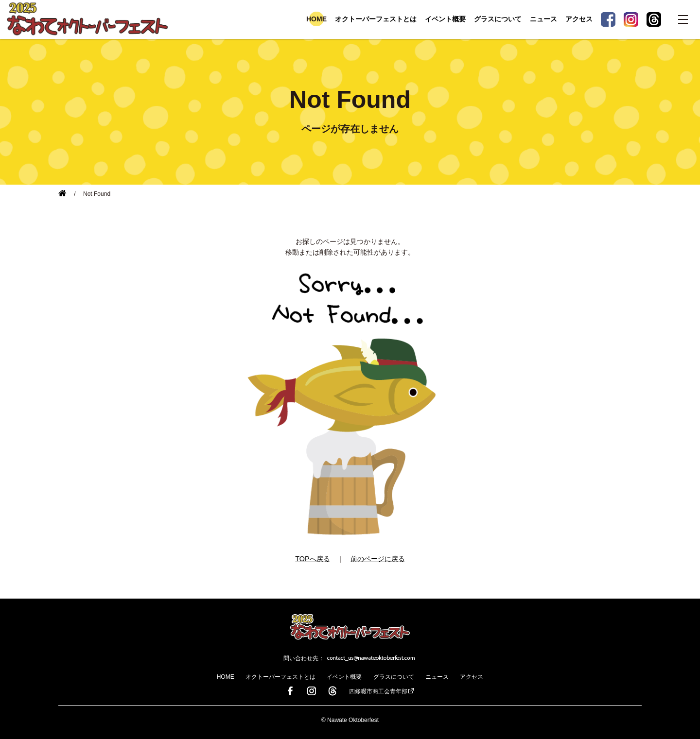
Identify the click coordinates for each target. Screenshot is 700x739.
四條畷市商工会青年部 (378, 691)
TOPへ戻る (312, 559)
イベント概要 (445, 19)
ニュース (543, 19)
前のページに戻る (378, 559)
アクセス (579, 19)
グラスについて (498, 19)
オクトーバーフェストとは (376, 19)
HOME (316, 19)
